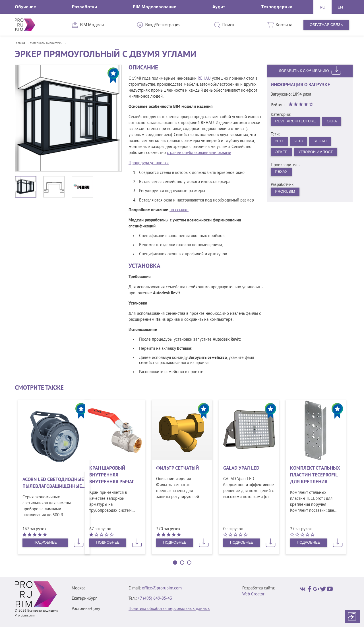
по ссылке (179, 210)
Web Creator (253, 594)
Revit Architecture (296, 121)
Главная (20, 43)
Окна (332, 121)
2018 (298, 141)
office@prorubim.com (162, 588)
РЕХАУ (281, 171)
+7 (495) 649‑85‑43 (155, 599)
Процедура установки (149, 163)
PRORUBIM (285, 191)
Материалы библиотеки (46, 43)
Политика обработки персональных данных (169, 609)
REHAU (204, 79)
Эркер (281, 152)
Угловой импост (316, 152)
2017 (279, 141)
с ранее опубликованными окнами (199, 153)
